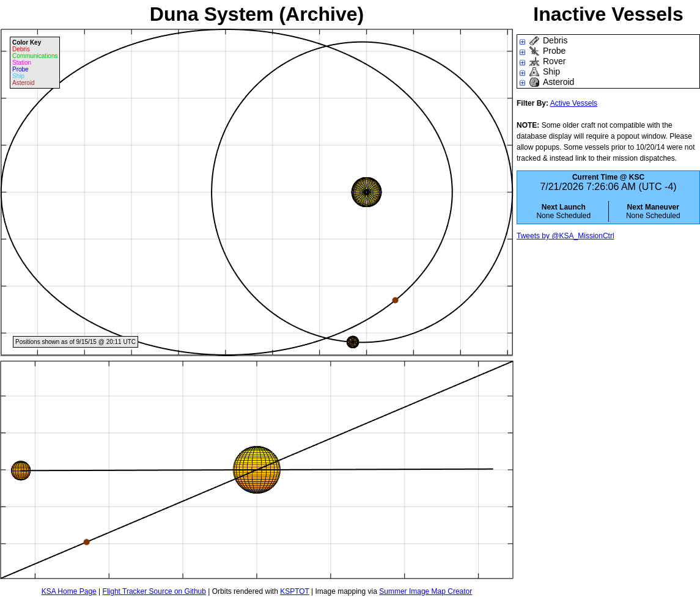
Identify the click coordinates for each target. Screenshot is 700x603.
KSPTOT (295, 591)
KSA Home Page (69, 591)
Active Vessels (574, 103)
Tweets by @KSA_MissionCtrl (566, 236)
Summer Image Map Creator (426, 591)
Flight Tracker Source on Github (154, 591)
